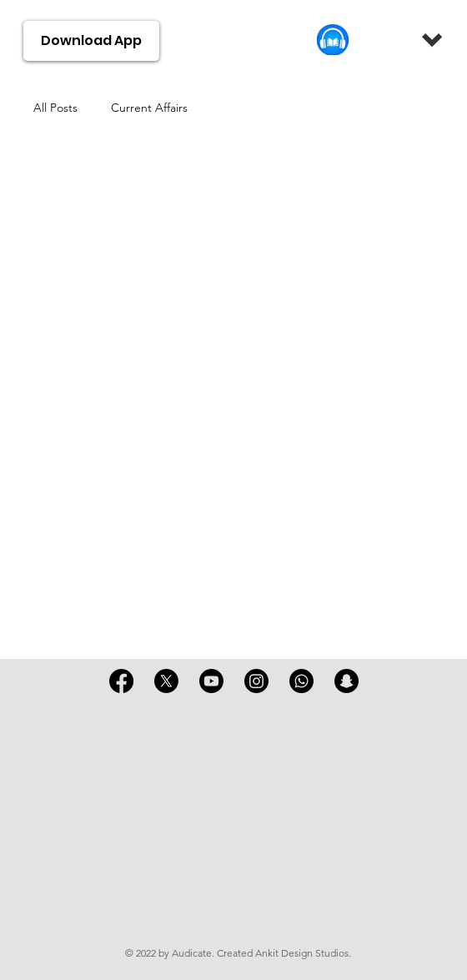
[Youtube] (211, 681)
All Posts (55, 108)
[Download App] (92, 41)
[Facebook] (121, 681)
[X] (166, 681)
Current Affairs (149, 108)
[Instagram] (256, 681)
